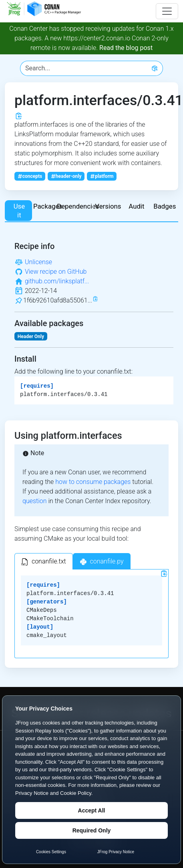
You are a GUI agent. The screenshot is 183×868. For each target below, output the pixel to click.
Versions (108, 206)
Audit (136, 206)
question (35, 501)
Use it (19, 211)
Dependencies (77, 206)
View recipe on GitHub (56, 272)
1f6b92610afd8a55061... (58, 300)
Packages (47, 206)
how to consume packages (93, 482)
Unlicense (38, 262)
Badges (165, 206)
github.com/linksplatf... (57, 281)
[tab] (44, 561)
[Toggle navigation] (167, 11)
